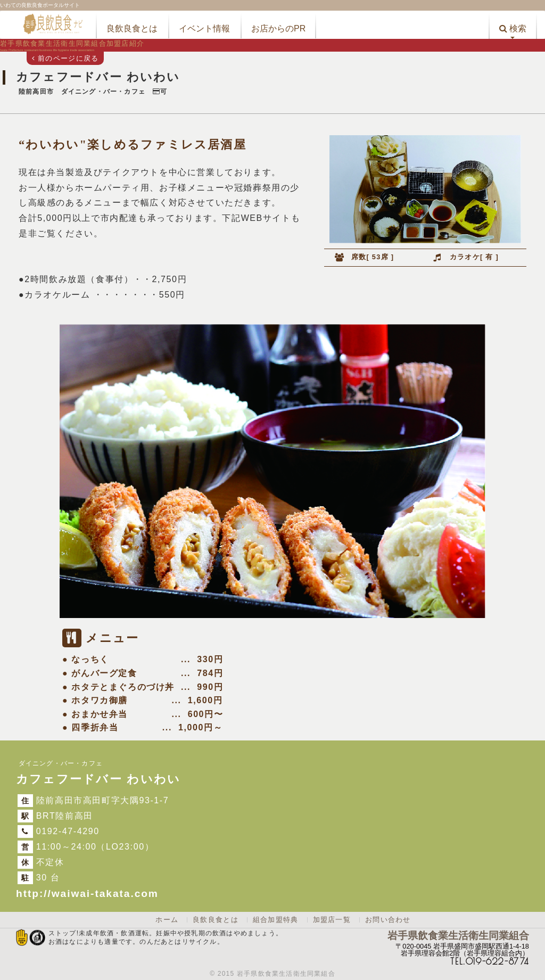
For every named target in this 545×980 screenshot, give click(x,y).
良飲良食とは (216, 920)
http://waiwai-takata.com (87, 893)
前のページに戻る (65, 58)
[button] (513, 25)
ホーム (167, 920)
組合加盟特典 (276, 920)
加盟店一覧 (332, 920)
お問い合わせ (388, 920)
